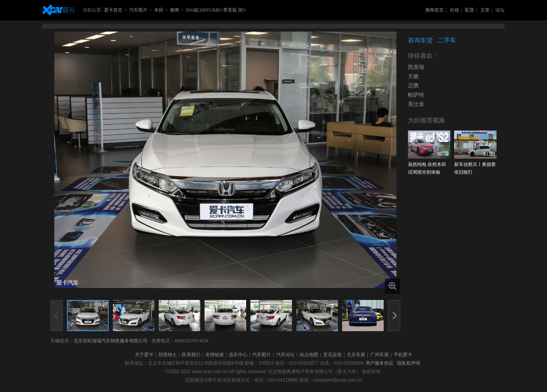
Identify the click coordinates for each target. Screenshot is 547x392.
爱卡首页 (113, 10)
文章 (485, 10)
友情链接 (215, 355)
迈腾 (413, 86)
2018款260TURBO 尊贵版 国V (216, 10)
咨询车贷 (420, 40)
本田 (159, 10)
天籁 (413, 76)
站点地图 (309, 355)
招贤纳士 (168, 355)
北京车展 (356, 355)
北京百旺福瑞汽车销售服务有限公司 (111, 341)
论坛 (500, 10)
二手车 (447, 40)
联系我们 (191, 355)
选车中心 (238, 355)
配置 (470, 10)
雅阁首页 (435, 10)
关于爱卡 (144, 355)
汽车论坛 (285, 355)
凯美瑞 (416, 67)
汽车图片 (138, 10)
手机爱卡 (403, 355)
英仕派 (416, 104)
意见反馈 (332, 355)
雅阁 (175, 10)
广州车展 (379, 355)
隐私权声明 (409, 363)
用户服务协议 (379, 363)
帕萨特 (416, 95)
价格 (455, 10)
